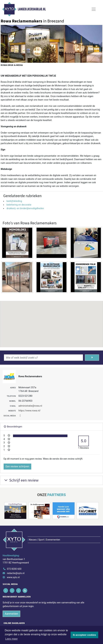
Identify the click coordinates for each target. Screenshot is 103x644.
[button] (51, 321)
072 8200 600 (14, 569)
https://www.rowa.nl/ (30, 411)
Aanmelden (11, 614)
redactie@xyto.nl (16, 573)
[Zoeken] (92, 358)
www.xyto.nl (13, 577)
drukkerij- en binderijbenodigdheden (25, 208)
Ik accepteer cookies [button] (84, 635)
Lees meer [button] (12, 639)
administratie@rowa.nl (30, 406)
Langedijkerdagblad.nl (32, 9)
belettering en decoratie (19, 205)
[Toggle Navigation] (94, 9)
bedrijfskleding (14, 201)
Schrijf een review (21, 480)
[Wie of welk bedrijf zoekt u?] (43, 358)
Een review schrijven (17, 466)
